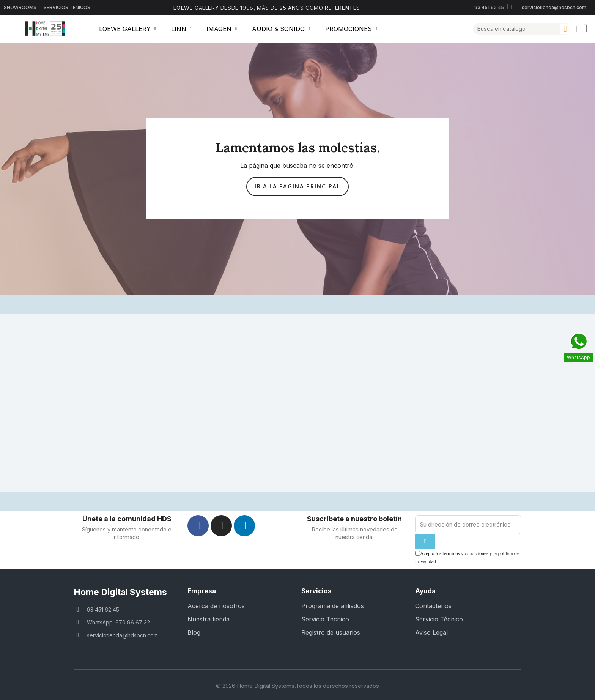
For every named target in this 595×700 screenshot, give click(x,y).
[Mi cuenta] (578, 29)
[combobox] (513, 29)
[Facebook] (198, 526)
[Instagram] (221, 526)
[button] (586, 29)
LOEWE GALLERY (127, 29)
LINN (181, 29)
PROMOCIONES (351, 29)
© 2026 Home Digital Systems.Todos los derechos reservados (297, 686)
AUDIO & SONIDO (281, 29)
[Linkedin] (244, 526)
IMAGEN (222, 29)
